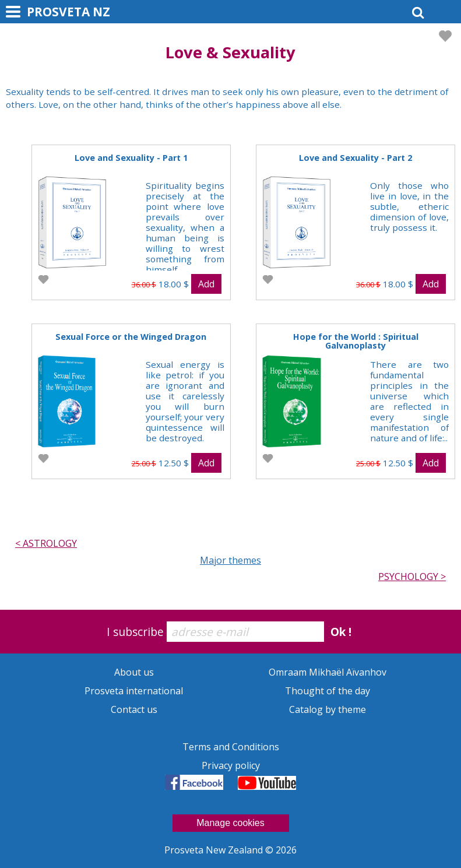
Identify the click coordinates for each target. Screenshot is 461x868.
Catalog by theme (328, 709)
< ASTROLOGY (46, 543)
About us (134, 672)
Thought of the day (328, 691)
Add (206, 284)
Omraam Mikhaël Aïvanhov (328, 672)
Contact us (134, 709)
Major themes (230, 560)
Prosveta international (134, 691)
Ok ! (341, 632)
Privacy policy (231, 765)
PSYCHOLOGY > (412, 577)
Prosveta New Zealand (215, 850)
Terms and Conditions (231, 747)
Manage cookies (230, 823)
